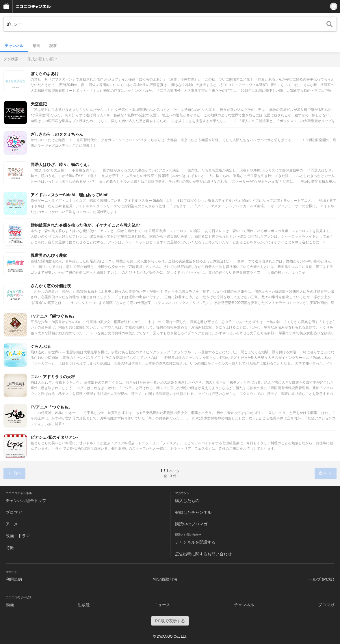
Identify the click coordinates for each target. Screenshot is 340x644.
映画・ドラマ (18, 536)
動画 (36, 46)
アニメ (12, 524)
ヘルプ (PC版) (321, 579)
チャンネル (14, 46)
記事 (53, 46)
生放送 (84, 605)
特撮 (10, 548)
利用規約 (14, 579)
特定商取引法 (165, 579)
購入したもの (187, 501)
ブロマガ (14, 512)
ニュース (162, 605)
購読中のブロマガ (191, 524)
